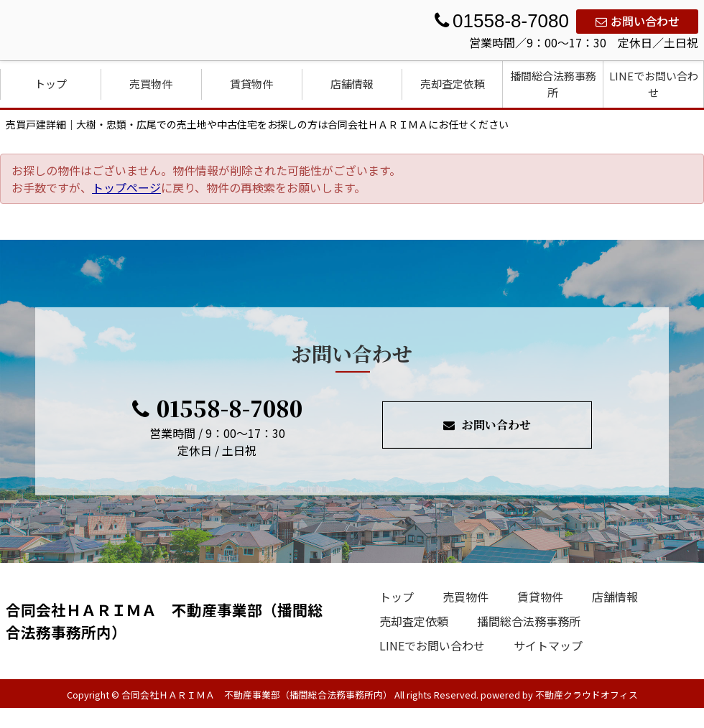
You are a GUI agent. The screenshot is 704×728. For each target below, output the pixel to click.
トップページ (126, 187)
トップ (51, 84)
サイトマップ (548, 645)
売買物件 (151, 84)
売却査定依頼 (453, 84)
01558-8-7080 (217, 408)
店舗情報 (352, 84)
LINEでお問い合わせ (654, 84)
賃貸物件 (251, 84)
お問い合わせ (638, 21)
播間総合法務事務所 (553, 84)
